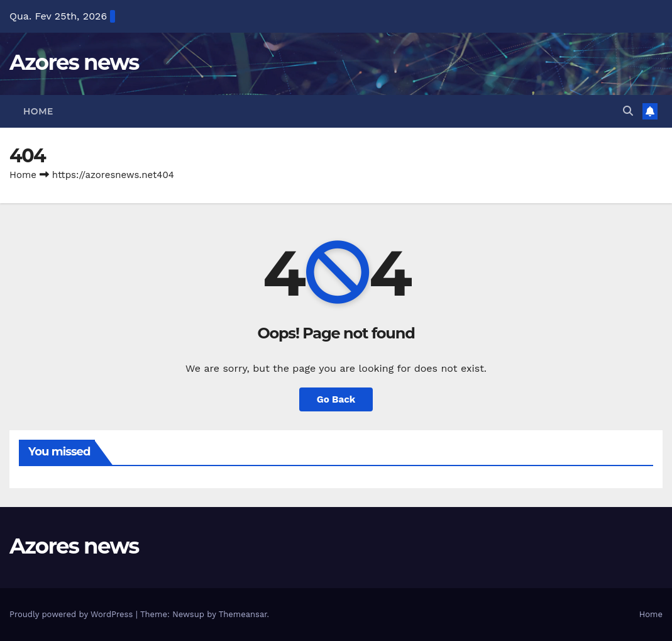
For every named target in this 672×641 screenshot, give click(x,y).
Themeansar (243, 614)
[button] (628, 111)
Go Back (336, 399)
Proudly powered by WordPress (73, 614)
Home (38, 111)
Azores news (74, 62)
